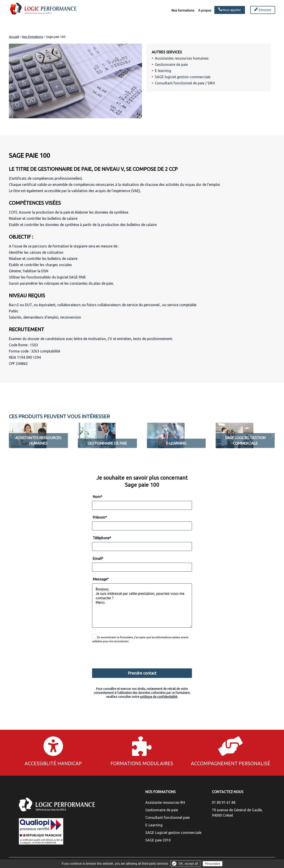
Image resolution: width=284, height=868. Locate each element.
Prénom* (100, 517)
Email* (98, 559)
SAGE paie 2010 (158, 840)
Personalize (213, 864)
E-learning (163, 71)
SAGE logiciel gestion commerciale (183, 77)
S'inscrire (263, 10)
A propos (202, 10)
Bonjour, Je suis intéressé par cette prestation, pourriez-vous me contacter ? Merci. (142, 605)
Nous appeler (230, 10)
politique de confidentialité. (159, 697)
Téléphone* (102, 538)
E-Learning (154, 825)
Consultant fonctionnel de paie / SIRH (185, 83)
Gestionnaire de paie (171, 64)
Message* (101, 579)
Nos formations (176, 10)
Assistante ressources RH (165, 802)
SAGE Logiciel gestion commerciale (173, 833)
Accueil (14, 37)
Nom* (98, 497)
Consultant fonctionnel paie (168, 817)
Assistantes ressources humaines (182, 58)
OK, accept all (188, 864)
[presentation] (142, 653)
